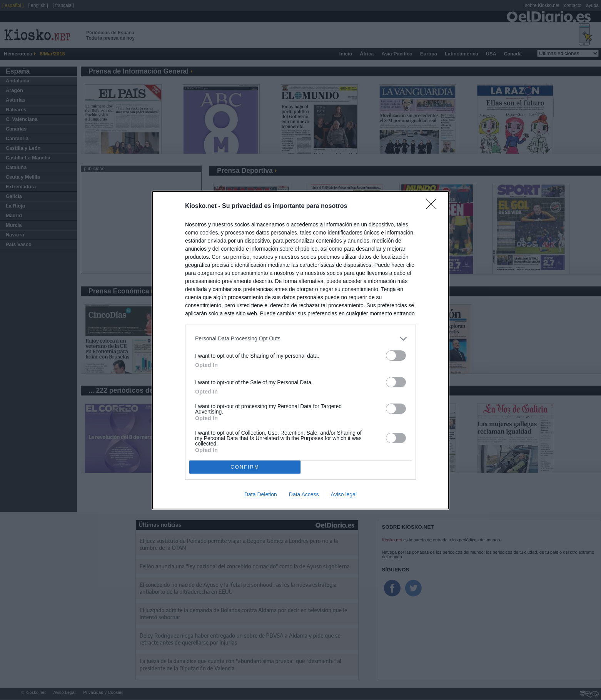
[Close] (434, 206)
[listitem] (300, 339)
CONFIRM (245, 467)
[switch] (396, 356)
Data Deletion (261, 494)
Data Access (304, 494)
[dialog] (300, 350)
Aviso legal (344, 494)
